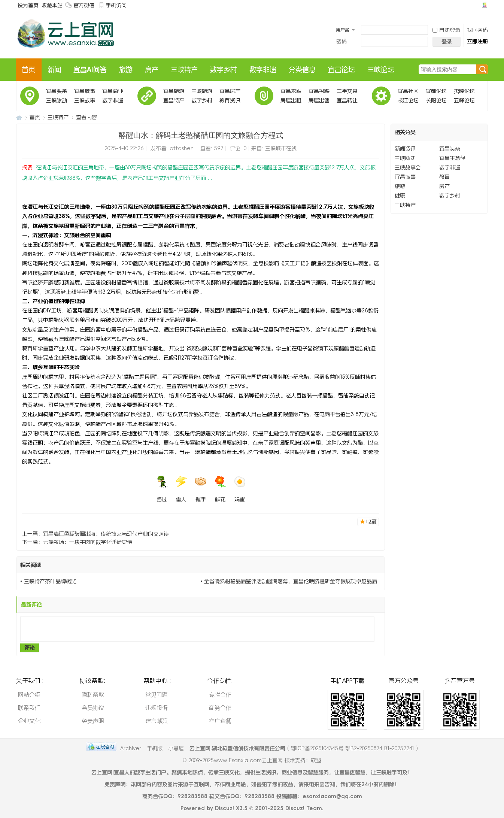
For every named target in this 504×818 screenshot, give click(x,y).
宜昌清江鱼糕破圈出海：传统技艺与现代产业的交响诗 (106, 534)
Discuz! (224, 808)
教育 (444, 177)
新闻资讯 (405, 149)
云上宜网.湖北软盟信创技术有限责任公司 (237, 748)
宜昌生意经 (452, 158)
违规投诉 (157, 708)
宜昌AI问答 (90, 70)
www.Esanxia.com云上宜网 (249, 760)
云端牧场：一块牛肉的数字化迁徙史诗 (88, 542)
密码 (341, 41)
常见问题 (157, 695)
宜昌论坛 (341, 70)
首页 (28, 70)
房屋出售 (319, 100)
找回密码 (477, 30)
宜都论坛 (436, 91)
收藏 (371, 522)
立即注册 (477, 41)
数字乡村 (224, 70)
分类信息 (302, 70)
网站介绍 (29, 695)
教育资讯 (230, 100)
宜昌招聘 (319, 91)
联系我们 (29, 708)
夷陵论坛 (464, 91)
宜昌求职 (291, 91)
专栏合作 (220, 695)
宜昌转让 (347, 100)
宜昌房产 (230, 91)
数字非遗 (263, 70)
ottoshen (182, 148)
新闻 (54, 70)
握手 (201, 489)
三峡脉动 (57, 100)
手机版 (155, 748)
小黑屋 (176, 748)
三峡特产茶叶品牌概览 (50, 581)
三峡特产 (184, 70)
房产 (152, 70)
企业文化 (29, 721)
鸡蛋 (240, 489)
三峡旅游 (202, 91)
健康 (400, 196)
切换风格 (484, 5)
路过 (162, 489)
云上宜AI (19, 117)
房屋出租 (291, 100)
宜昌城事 (85, 91)
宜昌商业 (113, 91)
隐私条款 (93, 695)
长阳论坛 (436, 100)
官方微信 (84, 5)
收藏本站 (52, 5)
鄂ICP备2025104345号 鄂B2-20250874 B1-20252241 (353, 748)
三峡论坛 (381, 70)
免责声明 (93, 721)
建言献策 (157, 721)
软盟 (316, 760)
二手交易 (347, 91)
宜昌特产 (174, 100)
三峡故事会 (85, 102)
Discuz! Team (304, 808)
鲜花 (220, 489)
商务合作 (220, 708)
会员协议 (93, 708)
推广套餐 (220, 721)
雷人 (181, 489)
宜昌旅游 (174, 91)
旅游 (126, 70)
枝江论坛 (408, 100)
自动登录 (446, 30)
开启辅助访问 (477, 5)
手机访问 (116, 5)
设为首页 (28, 5)
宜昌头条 (57, 91)
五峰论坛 (464, 100)
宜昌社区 (408, 91)
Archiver (131, 748)
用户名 (343, 30)
